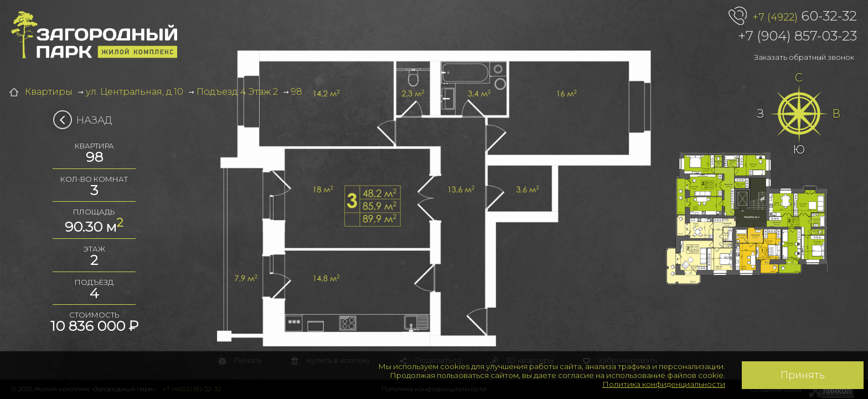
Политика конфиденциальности (664, 384)
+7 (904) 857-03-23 (798, 36)
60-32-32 (805, 17)
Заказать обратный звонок (804, 57)
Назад (86, 120)
